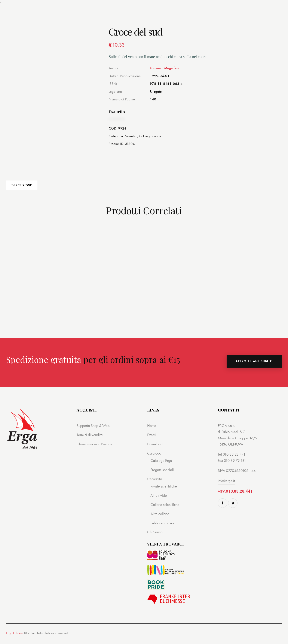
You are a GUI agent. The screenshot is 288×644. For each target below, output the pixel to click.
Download (156, 447)
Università (155, 482)
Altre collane (160, 517)
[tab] (36, 187)
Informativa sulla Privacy (96, 447)
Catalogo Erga (162, 464)
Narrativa (132, 136)
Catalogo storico (153, 136)
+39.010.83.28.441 (235, 495)
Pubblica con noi (163, 526)
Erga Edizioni (15, 637)
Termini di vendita (90, 438)
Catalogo (155, 457)
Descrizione (36, 187)
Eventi (152, 438)
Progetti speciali (163, 473)
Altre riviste (159, 499)
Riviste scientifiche (164, 490)
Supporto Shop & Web (95, 429)
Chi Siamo (155, 536)
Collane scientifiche (166, 508)
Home (152, 429)
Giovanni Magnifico (164, 68)
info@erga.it (227, 484)
